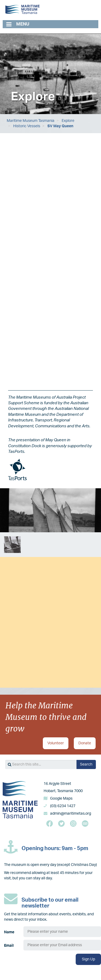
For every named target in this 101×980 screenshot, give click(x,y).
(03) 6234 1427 (63, 806)
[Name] (62, 932)
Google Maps (61, 799)
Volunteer (56, 743)
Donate (85, 743)
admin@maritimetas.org (71, 814)
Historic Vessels (27, 126)
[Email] (62, 945)
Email (9, 946)
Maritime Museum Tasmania (31, 121)
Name (9, 932)
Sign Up (88, 959)
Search (86, 764)
